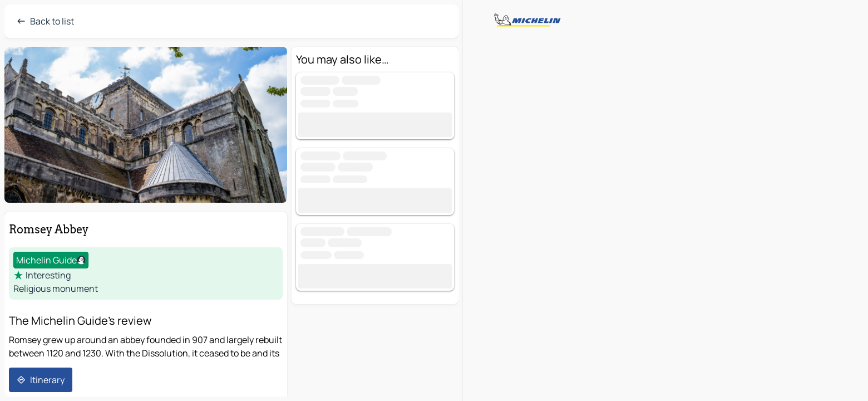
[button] (146, 125)
